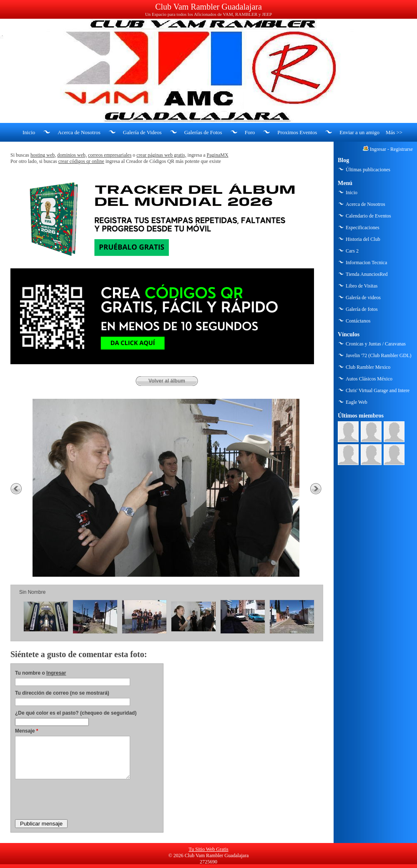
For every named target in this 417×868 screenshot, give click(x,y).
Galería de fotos (362, 309)
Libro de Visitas (362, 286)
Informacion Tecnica (366, 263)
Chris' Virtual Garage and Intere (378, 390)
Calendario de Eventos (368, 216)
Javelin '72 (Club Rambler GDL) (378, 355)
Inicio (29, 132)
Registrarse (402, 149)
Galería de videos (363, 298)
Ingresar (56, 673)
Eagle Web (357, 402)
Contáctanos (358, 321)
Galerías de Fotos (203, 132)
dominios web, (72, 155)
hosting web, (43, 155)
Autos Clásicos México (369, 379)
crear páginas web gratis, (161, 155)
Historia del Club (363, 239)
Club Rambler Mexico (368, 367)
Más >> (394, 132)
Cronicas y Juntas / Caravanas (376, 344)
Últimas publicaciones (368, 170)
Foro (250, 132)
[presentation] (78, 799)
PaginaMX (218, 155)
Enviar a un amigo (359, 132)
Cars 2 (352, 251)
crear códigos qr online (81, 161)
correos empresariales (110, 155)
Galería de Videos (142, 132)
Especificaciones (363, 228)
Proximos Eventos (297, 132)
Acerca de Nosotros (79, 132)
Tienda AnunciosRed (367, 274)
